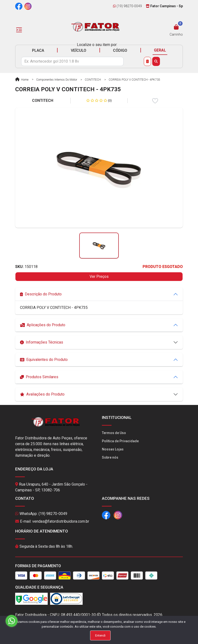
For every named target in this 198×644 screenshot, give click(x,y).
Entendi (100, 635)
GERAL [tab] (160, 50)
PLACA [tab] (38, 50)
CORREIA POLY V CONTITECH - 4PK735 (134, 80)
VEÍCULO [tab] (79, 50)
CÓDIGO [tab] (120, 50)
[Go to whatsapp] (12, 621)
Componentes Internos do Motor (57, 80)
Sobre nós (110, 457)
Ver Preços (99, 276)
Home (22, 80)
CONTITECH (93, 80)
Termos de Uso (114, 433)
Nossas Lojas (113, 449)
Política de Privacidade (120, 441)
